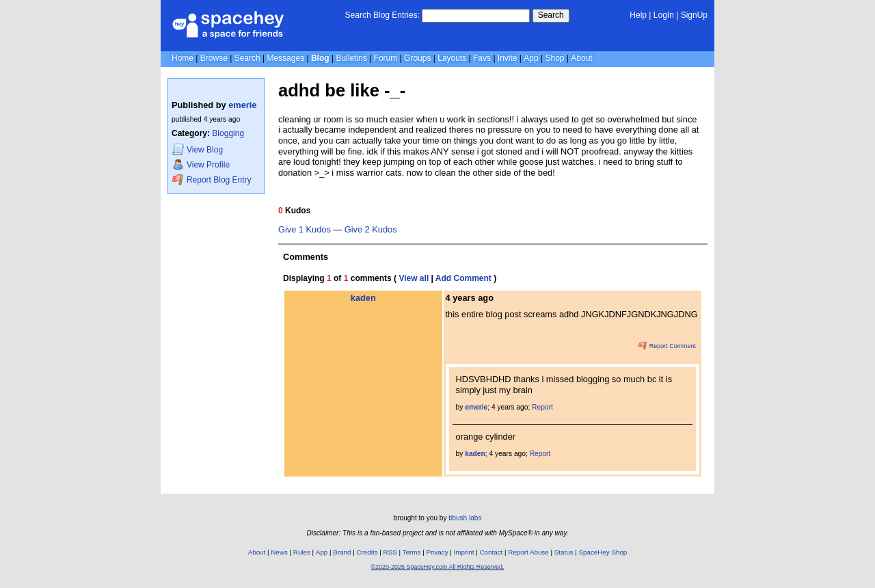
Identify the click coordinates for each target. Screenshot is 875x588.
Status (564, 552)
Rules (302, 552)
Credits (367, 552)
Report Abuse (528, 552)
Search (551, 15)
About (581, 58)
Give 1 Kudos (305, 230)
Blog (320, 58)
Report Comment (667, 346)
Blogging (228, 133)
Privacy (437, 552)
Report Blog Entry (212, 179)
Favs (482, 58)
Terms (412, 552)
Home (183, 58)
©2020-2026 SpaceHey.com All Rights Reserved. (437, 567)
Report (542, 407)
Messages (285, 58)
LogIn (664, 15)
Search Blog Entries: (382, 15)
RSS (390, 552)
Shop (554, 58)
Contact (492, 552)
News (279, 552)
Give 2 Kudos (371, 230)
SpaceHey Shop (603, 552)
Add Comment (463, 278)
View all (414, 278)
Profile (201, 164)
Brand (342, 552)
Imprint (464, 552)
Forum (386, 58)
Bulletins (351, 58)
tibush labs (465, 518)
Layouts (452, 58)
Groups (417, 58)
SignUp (694, 15)
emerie (242, 105)
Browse (214, 58)
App (531, 58)
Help (638, 15)
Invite (508, 58)
